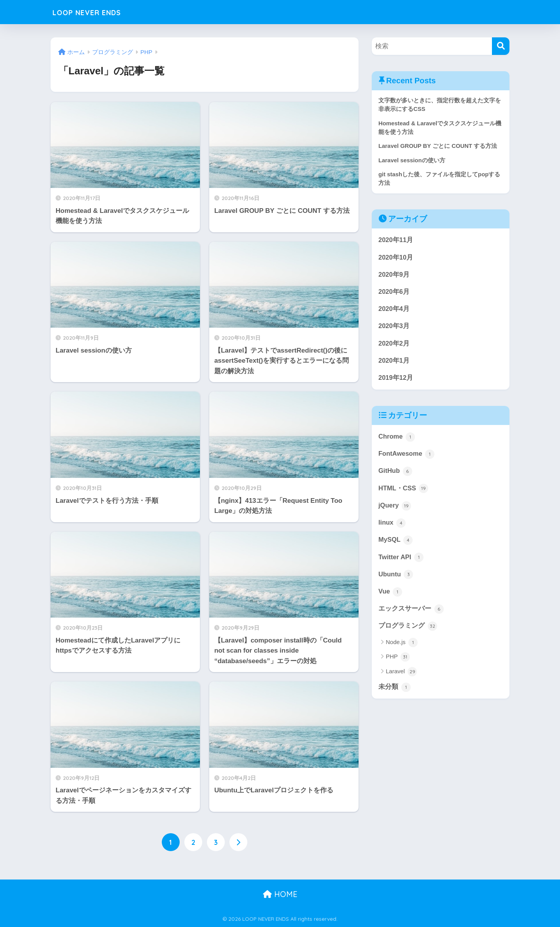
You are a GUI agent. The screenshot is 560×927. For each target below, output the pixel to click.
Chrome (397, 440)
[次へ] (238, 842)
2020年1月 (394, 363)
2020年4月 (394, 311)
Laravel (401, 676)
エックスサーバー (411, 614)
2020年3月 (394, 328)
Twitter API (401, 562)
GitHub (395, 474)
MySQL (396, 544)
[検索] (501, 46)
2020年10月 (396, 259)
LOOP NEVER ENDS (96, 12)
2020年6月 (394, 293)
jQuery (395, 509)
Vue (390, 596)
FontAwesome (407, 457)
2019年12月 (396, 380)
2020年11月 (396, 241)
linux (392, 527)
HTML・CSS (404, 492)
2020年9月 (394, 276)
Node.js (402, 648)
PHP (398, 662)
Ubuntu (396, 579)
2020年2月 (394, 345)
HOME (280, 894)
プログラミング (408, 631)
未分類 (395, 692)
